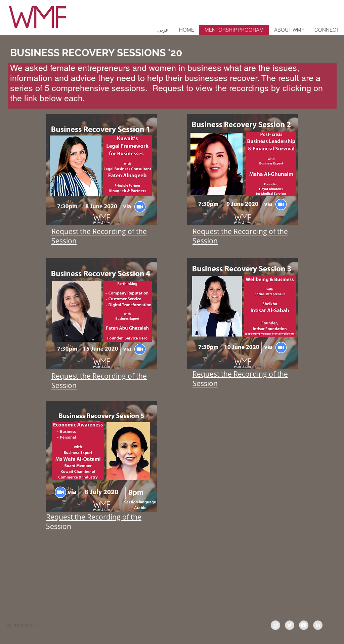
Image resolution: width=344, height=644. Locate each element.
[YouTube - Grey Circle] (304, 625)
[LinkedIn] (318, 625)
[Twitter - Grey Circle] (290, 625)
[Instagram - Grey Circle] (275, 625)
